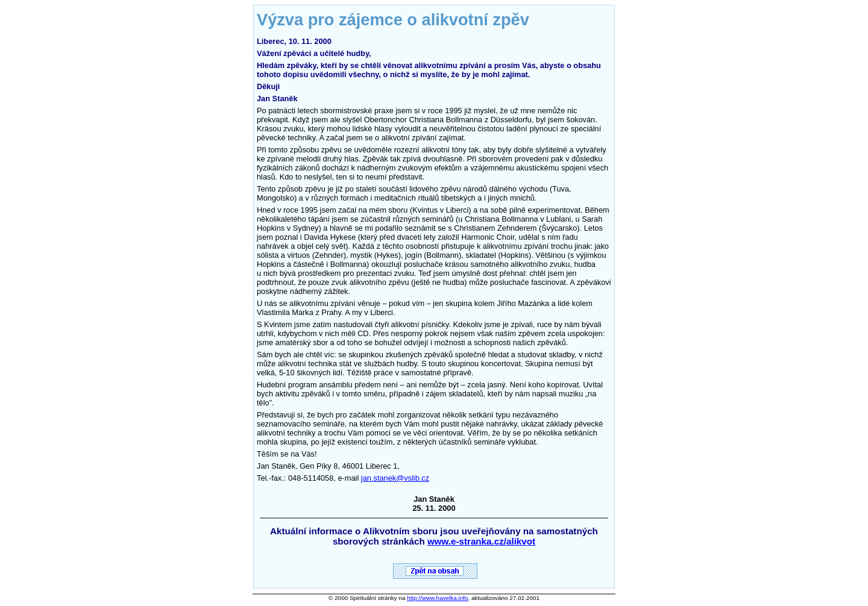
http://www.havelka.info (437, 598)
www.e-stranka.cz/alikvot (481, 541)
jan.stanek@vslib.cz (395, 478)
